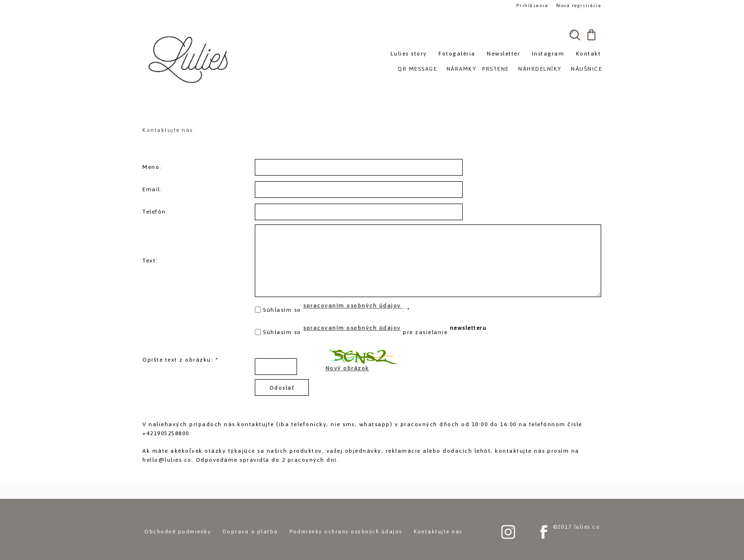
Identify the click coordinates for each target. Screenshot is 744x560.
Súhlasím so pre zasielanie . (376, 330)
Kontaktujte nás (438, 532)
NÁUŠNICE (586, 69)
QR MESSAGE (417, 69)
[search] (575, 35)
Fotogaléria (457, 54)
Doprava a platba (250, 532)
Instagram (548, 54)
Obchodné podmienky (177, 532)
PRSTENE (496, 69)
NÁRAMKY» (463, 69)
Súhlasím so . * (337, 308)
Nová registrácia (579, 5)
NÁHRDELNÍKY (540, 69)
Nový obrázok (347, 368)
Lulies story (409, 54)
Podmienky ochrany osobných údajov (346, 532)
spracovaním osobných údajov (353, 306)
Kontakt (589, 54)
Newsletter (503, 54)
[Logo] (189, 59)
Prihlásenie (532, 5)
